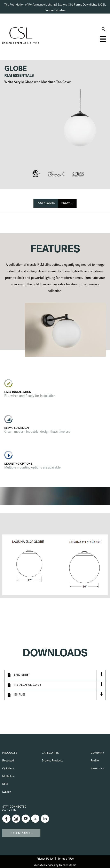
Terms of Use (66, 859)
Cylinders (8, 769)
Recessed (8, 761)
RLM (5, 784)
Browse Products (52, 761)
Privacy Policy (45, 859)
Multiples (8, 776)
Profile (95, 761)
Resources (97, 769)
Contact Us (9, 811)
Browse (67, 203)
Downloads (46, 203)
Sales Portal (21, 833)
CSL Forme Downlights (83, 5)
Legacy (7, 792)
